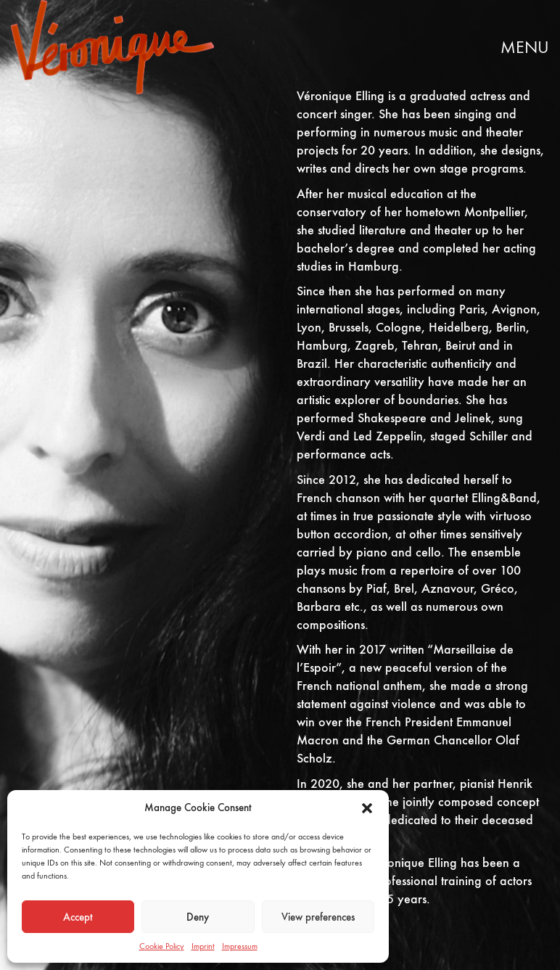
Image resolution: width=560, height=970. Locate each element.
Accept (78, 917)
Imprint (203, 946)
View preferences (318, 917)
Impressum (240, 946)
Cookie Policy (162, 946)
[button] (367, 808)
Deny (198, 917)
